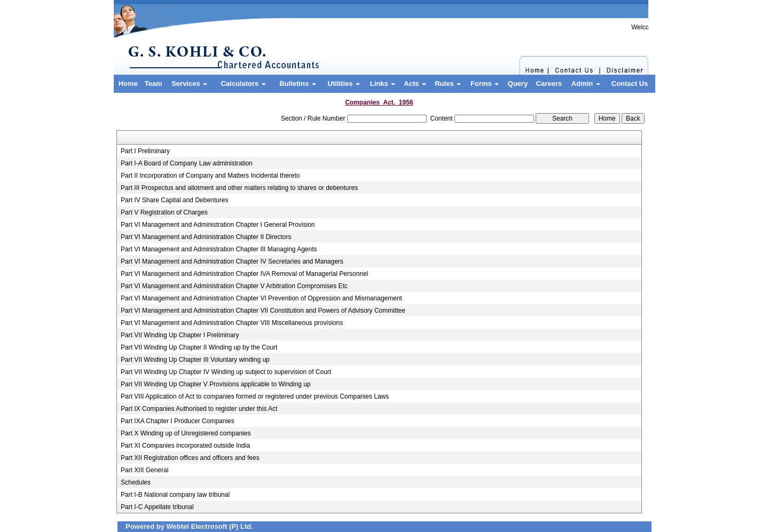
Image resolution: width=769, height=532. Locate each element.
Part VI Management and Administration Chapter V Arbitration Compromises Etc (234, 286)
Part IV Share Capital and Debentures (174, 200)
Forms (485, 84)
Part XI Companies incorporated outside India (185, 446)
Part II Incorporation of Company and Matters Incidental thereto (210, 176)
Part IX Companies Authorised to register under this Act (199, 409)
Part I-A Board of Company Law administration (187, 163)
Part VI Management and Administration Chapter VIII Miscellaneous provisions (232, 323)
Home (128, 84)
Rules (448, 84)
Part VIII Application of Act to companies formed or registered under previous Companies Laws (255, 396)
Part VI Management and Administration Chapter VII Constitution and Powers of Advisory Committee (263, 311)
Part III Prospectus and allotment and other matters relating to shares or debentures (239, 188)
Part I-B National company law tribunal (175, 495)
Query (518, 84)
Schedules (136, 482)
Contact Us (630, 84)
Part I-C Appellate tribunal (157, 507)
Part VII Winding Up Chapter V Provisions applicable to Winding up (216, 384)
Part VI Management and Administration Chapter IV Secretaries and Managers (232, 261)
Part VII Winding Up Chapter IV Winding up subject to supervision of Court (226, 372)
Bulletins (298, 84)
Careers (549, 84)
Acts (415, 84)
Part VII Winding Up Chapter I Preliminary (180, 335)
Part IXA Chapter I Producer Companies (178, 421)
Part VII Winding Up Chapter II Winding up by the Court (199, 347)
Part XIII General (144, 470)
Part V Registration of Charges (164, 212)
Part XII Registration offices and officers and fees (190, 458)
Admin (586, 84)
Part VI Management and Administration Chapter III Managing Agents (219, 249)
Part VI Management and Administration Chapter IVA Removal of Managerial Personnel (244, 274)
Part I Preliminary (145, 151)
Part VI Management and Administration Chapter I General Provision (218, 225)
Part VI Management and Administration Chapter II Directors (206, 237)
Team (154, 84)
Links (383, 84)
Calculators (243, 84)
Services (189, 84)
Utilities (344, 84)
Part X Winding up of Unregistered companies (186, 433)
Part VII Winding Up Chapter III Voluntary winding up (195, 360)
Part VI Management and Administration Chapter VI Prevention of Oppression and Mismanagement (261, 298)
